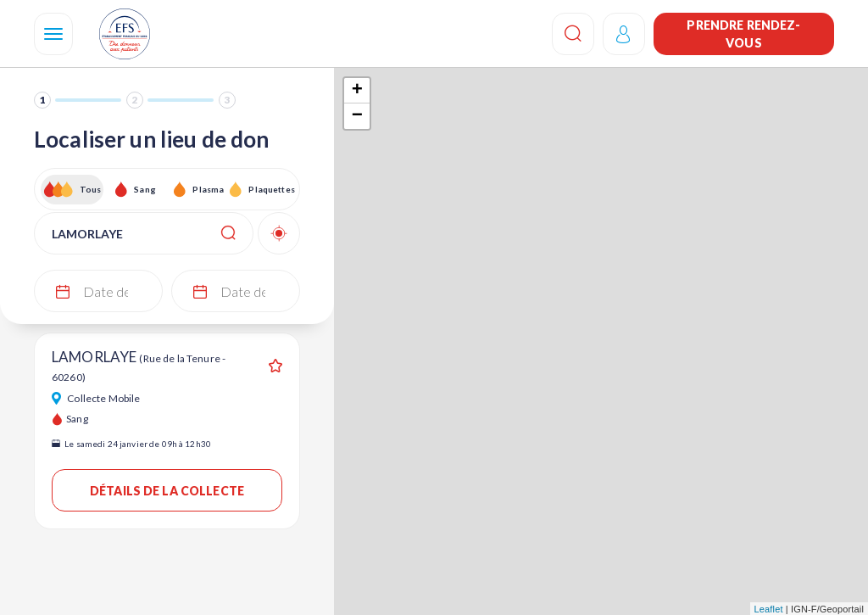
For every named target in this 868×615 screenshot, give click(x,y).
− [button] (357, 116)
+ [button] (357, 91)
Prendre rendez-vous (743, 34)
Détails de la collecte (167, 491)
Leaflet (769, 609)
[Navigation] (53, 34)
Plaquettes (271, 189)
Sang (145, 189)
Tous (91, 189)
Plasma (208, 189)
